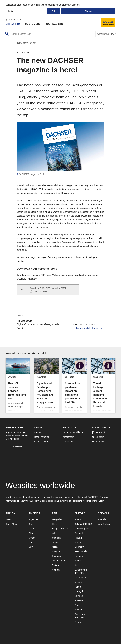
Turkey (78, 622)
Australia (102, 519)
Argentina (33, 519)
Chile (31, 533)
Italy (77, 565)
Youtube (98, 442)
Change (88, 11)
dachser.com (98, 501)
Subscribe (17, 447)
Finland (78, 538)
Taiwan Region (59, 561)
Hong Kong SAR (60, 529)
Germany (79, 547)
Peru (31, 542)
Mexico (32, 538)
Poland (78, 587)
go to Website (14, 20)
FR (85, 524)
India (54, 533)
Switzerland (80, 614)
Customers (34, 24)
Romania (79, 596)
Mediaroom (13, 24)
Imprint (38, 432)
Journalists (55, 24)
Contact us (68, 442)
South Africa (12, 524)
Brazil (31, 524)
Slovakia (79, 600)
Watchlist (103, 34)
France (78, 542)
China (54, 524)
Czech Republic (82, 529)
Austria (78, 519)
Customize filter (26, 43)
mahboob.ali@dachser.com (87, 328)
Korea (54, 547)
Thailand (56, 565)
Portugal (79, 591)
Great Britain (81, 551)
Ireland (78, 561)
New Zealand (104, 524)
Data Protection (42, 437)
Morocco (10, 519)
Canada (32, 529)
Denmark (79, 533)
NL (90, 524)
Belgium (79, 524)
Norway (78, 582)
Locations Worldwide (73, 432)
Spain (77, 605)
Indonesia (56, 538)
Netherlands (81, 578)
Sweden (79, 610)
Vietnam (56, 570)
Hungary (79, 556)
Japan (55, 542)
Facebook (99, 432)
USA (31, 547)
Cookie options (42, 442)
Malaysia (56, 551)
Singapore (57, 556)
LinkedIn (98, 437)
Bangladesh (57, 519)
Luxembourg (81, 570)
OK (53, 11)
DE (81, 573)
